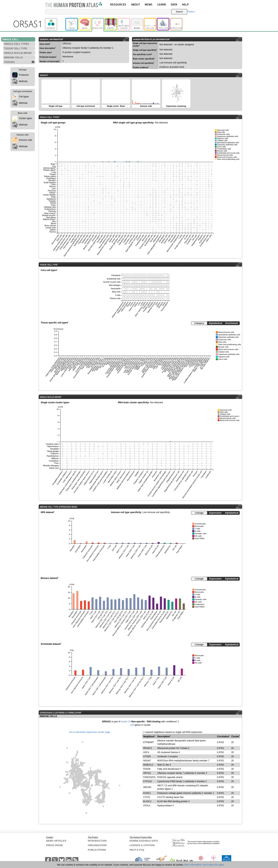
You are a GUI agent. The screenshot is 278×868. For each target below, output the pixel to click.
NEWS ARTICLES (56, 841)
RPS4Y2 (148, 748)
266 (132, 725)
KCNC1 (147, 793)
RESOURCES (118, 4)
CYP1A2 (148, 781)
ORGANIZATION (97, 845)
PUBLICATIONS (97, 850)
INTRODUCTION (97, 841)
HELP (185, 4)
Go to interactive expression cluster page (90, 732)
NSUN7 (147, 761)
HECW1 (147, 787)
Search (179, 12)
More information (193, 865)
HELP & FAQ (137, 850)
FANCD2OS (149, 777)
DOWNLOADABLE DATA (144, 841)
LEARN (162, 4)
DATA (174, 4)
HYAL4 (147, 806)
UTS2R (147, 756)
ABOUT (136, 4)
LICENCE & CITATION (142, 845)
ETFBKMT (149, 742)
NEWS (149, 4)
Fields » (191, 12)
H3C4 (146, 752)
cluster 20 (126, 722)
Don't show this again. (214, 865)
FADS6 (147, 769)
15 (144, 732)
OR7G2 (147, 773)
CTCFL (147, 797)
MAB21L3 (148, 765)
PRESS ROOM (54, 845)
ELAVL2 (147, 801)
